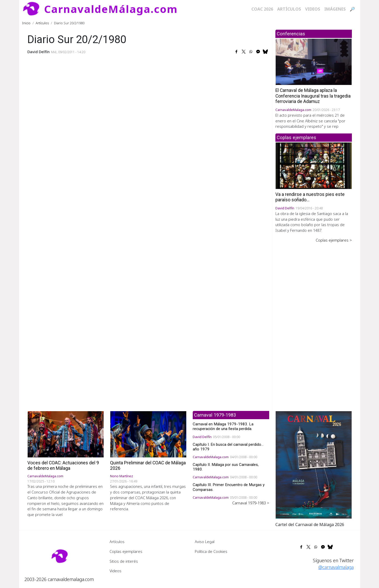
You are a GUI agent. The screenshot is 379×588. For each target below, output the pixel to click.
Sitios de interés (124, 561)
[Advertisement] (314, 323)
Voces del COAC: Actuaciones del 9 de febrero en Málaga (63, 466)
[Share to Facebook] (236, 52)
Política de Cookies (211, 551)
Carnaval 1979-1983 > (251, 503)
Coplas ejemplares (126, 551)
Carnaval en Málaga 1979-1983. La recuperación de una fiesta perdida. (223, 426)
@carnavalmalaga (336, 567)
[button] (314, 464)
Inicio (26, 23)
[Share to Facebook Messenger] (258, 52)
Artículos (289, 9)
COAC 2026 (262, 9)
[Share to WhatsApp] (251, 52)
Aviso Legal (205, 542)
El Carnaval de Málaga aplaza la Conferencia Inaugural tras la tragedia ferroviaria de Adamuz (313, 96)
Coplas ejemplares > (334, 240)
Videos (313, 9)
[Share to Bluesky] (265, 52)
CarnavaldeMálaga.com (111, 9)
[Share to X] (244, 52)
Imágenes (335, 9)
